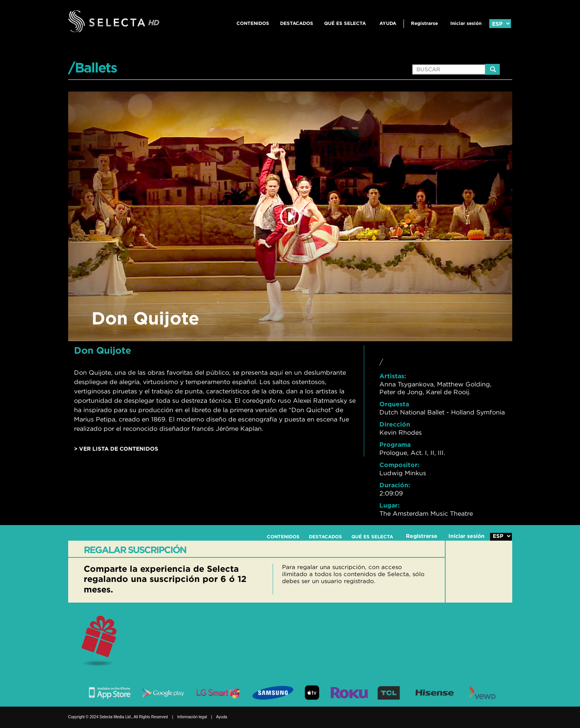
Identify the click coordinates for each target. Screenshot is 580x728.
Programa (395, 444)
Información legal (192, 717)
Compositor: (399, 465)
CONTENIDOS (253, 23)
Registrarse (424, 23)
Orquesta (394, 404)
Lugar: (390, 505)
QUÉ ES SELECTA (345, 23)
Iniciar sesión (466, 23)
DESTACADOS (297, 23)
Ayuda (388, 23)
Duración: (395, 485)
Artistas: (393, 376)
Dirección (395, 424)
